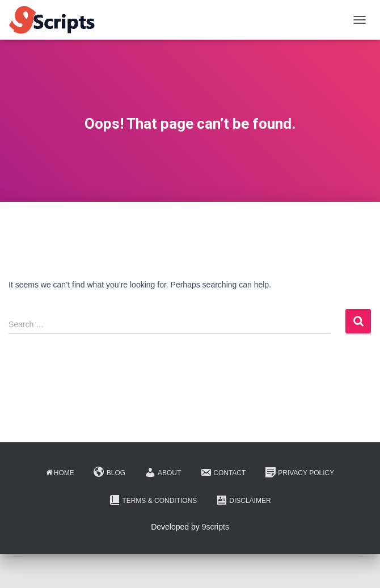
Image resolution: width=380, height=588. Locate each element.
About (163, 472)
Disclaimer (243, 500)
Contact (223, 472)
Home (60, 473)
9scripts (216, 527)
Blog (109, 472)
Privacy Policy (299, 472)
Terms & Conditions (153, 500)
